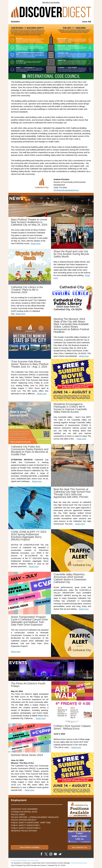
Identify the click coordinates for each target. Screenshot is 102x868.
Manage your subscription (30, 860)
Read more (36, 243)
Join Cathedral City (79, 847)
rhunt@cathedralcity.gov (79, 863)
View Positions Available (30, 847)
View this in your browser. (51, 2)
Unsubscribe (15, 860)
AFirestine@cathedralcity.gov (66, 190)
